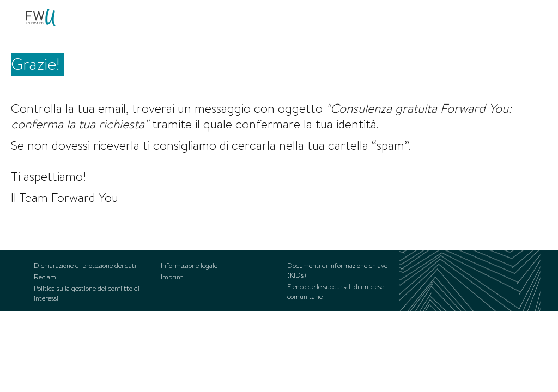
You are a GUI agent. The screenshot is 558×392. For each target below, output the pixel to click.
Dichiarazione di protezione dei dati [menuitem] (85, 266)
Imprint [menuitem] (172, 277)
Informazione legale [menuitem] (189, 266)
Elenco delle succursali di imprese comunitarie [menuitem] (336, 292)
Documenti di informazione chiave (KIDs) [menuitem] (337, 271)
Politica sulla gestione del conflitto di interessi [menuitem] (87, 293)
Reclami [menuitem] (46, 277)
